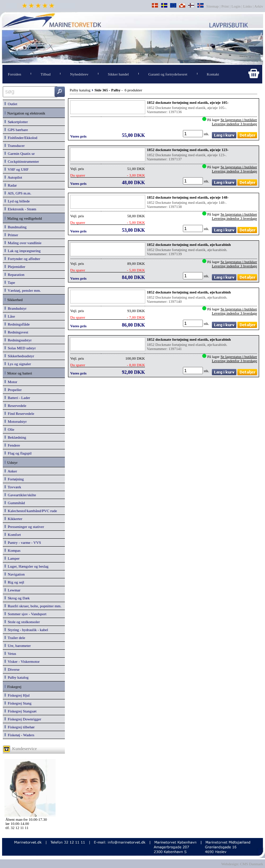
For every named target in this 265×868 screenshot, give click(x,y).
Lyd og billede (17, 201)
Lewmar (12, 590)
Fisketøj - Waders (19, 735)
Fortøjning (14, 479)
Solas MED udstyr (20, 348)
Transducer (14, 146)
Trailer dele (15, 638)
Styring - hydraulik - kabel (26, 630)
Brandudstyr (16, 308)
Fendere (12, 445)
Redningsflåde (17, 324)
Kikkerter (13, 519)
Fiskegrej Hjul (17, 695)
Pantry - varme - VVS (23, 542)
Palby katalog (17, 677)
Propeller (13, 390)
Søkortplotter (16, 122)
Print (225, 6)
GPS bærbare (16, 130)
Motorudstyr (16, 421)
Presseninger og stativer (24, 527)
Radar (11, 185)
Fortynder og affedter (22, 259)
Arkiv (259, 6)
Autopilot (13, 177)
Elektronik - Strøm (20, 209)
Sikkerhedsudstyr (19, 356)
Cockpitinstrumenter (22, 161)
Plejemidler (15, 267)
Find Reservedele (19, 413)
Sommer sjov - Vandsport (25, 614)
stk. (207, 134)
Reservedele (15, 406)
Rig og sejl (14, 582)
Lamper (12, 558)
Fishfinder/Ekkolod (21, 138)
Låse (10, 316)
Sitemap (213, 6)
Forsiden (15, 74)
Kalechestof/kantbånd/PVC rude (31, 511)
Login (236, 6)
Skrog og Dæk (17, 598)
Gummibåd (15, 503)
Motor (11, 382)
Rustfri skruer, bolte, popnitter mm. (33, 606)
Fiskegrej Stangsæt (21, 711)
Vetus (10, 654)
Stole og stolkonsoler (22, 622)
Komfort (13, 535)
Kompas (12, 550)
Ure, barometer (18, 646)
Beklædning (15, 437)
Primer (11, 235)
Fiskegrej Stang (18, 703)
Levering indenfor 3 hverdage (234, 124)
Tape (10, 282)
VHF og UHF (17, 169)
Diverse (12, 669)
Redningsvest (16, 332)
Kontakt (213, 74)
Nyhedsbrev (79, 74)
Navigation (14, 574)
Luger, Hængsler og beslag (27, 566)
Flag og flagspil (18, 453)
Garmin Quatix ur (20, 153)
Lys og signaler (18, 364)
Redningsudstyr (18, 340)
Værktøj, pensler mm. (23, 290)
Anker (11, 471)
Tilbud (46, 74)
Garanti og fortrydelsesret (168, 74)
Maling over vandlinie (23, 243)
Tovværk (13, 487)
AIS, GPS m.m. (18, 193)
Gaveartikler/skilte (20, 495)
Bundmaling (16, 227)
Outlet (11, 104)
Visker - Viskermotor (22, 661)
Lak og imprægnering (23, 251)
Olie (9, 429)
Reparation (14, 275)
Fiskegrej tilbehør (19, 727)
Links (248, 6)
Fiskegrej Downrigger (23, 719)
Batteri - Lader (17, 398)
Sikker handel (119, 74)
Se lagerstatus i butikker (239, 120)
